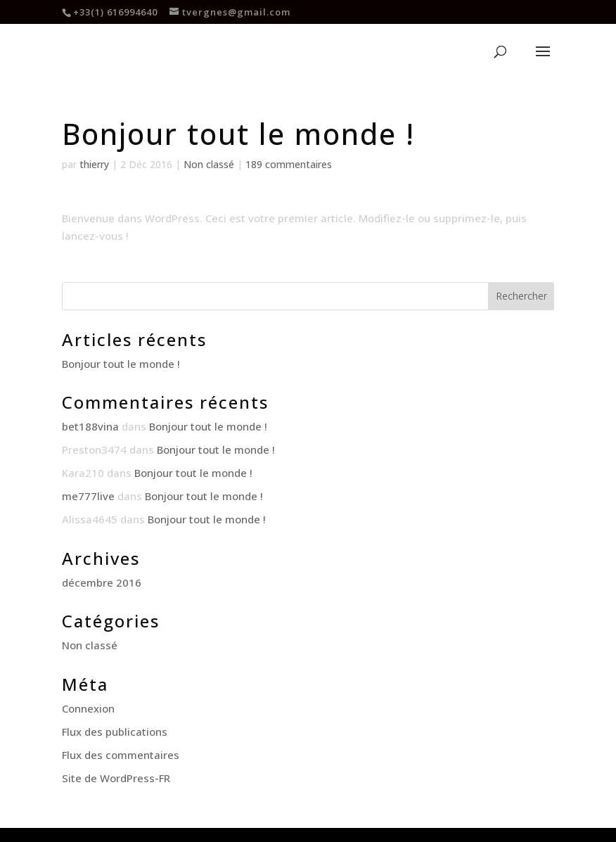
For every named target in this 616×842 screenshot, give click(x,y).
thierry (94, 164)
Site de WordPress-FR (116, 778)
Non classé (209, 164)
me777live (88, 496)
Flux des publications (115, 732)
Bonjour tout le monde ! (121, 364)
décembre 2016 (102, 582)
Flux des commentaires (121, 755)
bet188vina (90, 426)
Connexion (88, 708)
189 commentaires (289, 164)
